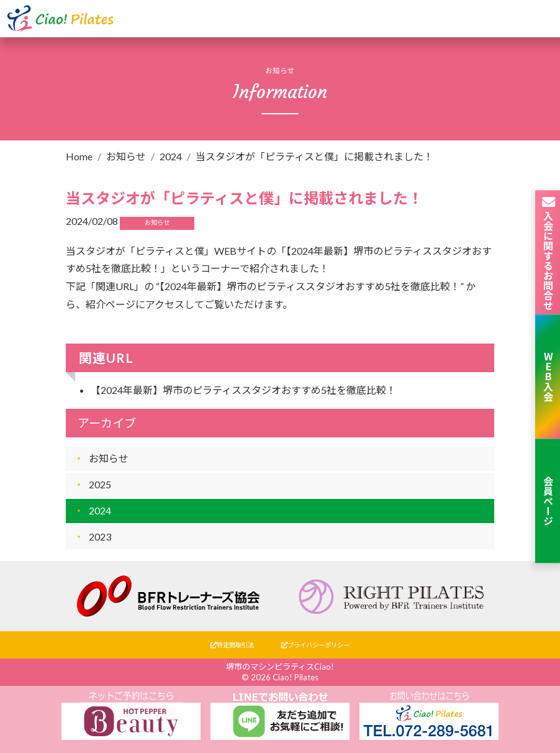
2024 (171, 156)
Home (79, 156)
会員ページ (548, 501)
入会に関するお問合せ (548, 252)
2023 (100, 536)
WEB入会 (548, 376)
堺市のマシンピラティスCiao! (280, 667)
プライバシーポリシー (315, 645)
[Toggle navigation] (537, 19)
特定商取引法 (232, 645)
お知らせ (126, 156)
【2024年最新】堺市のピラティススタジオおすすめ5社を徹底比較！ (243, 390)
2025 (100, 484)
